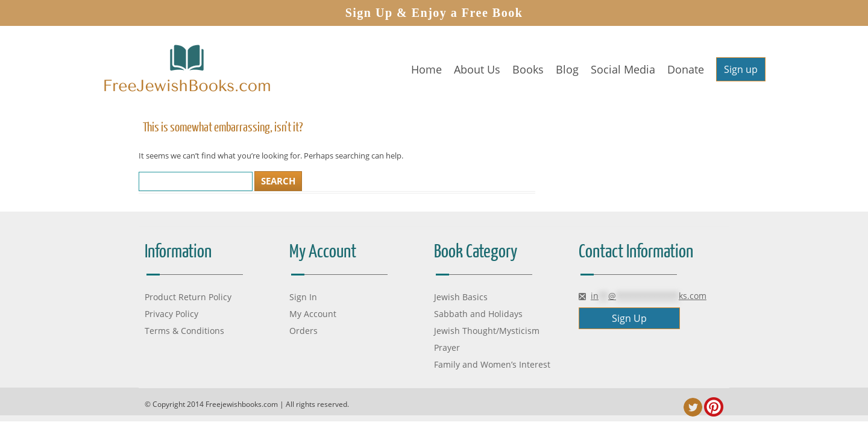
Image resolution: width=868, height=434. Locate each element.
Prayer (447, 348)
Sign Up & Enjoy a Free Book (434, 13)
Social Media (623, 69)
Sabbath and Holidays (478, 314)
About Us (477, 69)
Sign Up (629, 318)
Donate (686, 69)
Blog (567, 69)
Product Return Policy (188, 297)
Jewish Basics (461, 297)
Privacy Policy (171, 314)
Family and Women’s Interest (492, 364)
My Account (313, 314)
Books (528, 69)
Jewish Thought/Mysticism (487, 331)
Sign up (741, 69)
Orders (303, 331)
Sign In (303, 297)
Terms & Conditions (184, 331)
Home (426, 69)
